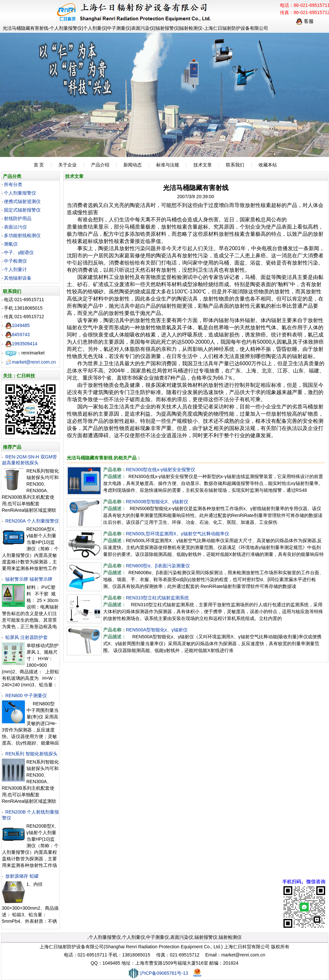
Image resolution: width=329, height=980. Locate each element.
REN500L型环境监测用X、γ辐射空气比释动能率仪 (178, 534)
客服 (305, 21)
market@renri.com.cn (30, 362)
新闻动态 (133, 165)
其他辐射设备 (18, 278)
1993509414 (21, 344)
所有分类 (13, 184)
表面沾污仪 (15, 227)
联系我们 (235, 165)
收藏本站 (268, 165)
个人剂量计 (15, 269)
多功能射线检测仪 (22, 235)
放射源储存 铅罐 (22, 876)
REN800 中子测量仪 (26, 696)
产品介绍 (100, 165)
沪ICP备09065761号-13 (158, 973)
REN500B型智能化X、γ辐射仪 (157, 502)
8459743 (18, 335)
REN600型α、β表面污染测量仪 (158, 566)
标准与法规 (168, 165)
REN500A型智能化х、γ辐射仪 (157, 630)
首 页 (39, 165)
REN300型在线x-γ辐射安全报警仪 (161, 470)
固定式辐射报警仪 (22, 210)
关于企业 (67, 165)
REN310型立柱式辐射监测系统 (158, 598)
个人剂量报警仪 (20, 193)
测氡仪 (11, 244)
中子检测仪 (15, 261)
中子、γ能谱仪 (19, 252)
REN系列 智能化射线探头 (31, 754)
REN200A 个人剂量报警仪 (32, 521)
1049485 (18, 325)
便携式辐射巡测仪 (22, 201)
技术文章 (203, 165)
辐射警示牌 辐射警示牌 (29, 579)
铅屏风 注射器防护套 (27, 637)
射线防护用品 (18, 218)
